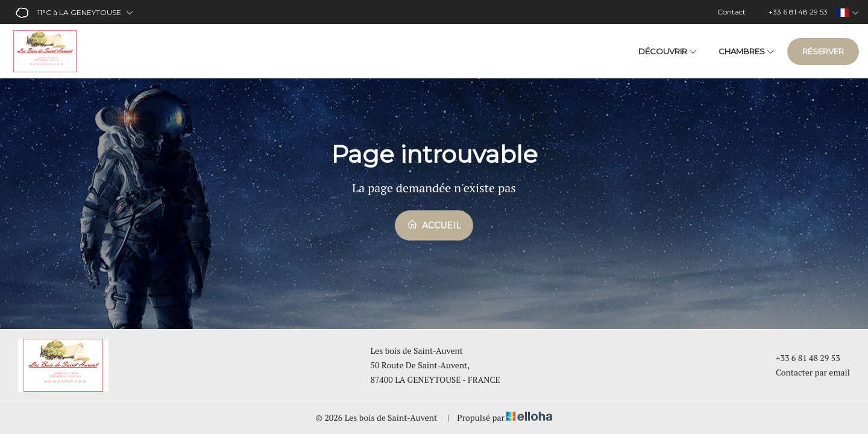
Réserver (823, 51)
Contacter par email (806, 372)
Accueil (434, 225)
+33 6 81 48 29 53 (801, 358)
